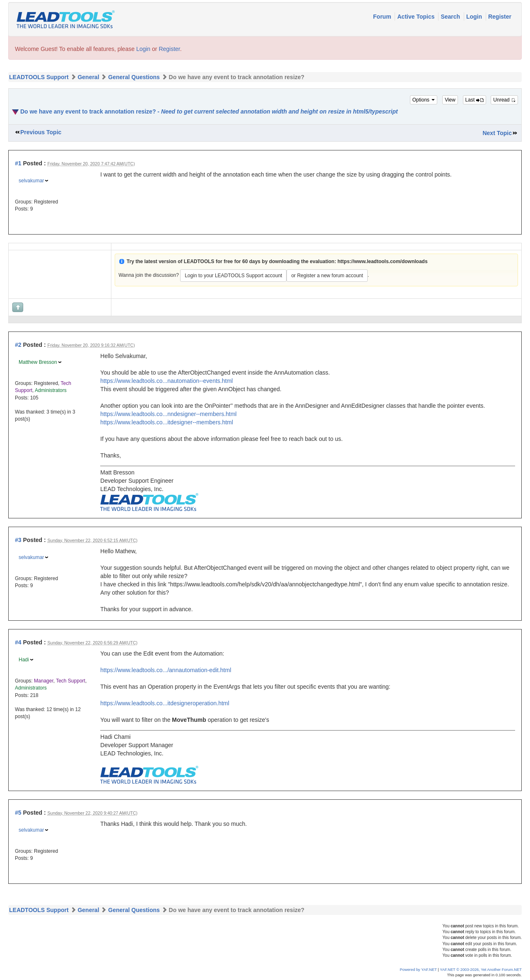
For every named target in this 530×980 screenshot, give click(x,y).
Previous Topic (41, 132)
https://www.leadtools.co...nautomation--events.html (166, 381)
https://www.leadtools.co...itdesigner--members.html (167, 422)
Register (500, 17)
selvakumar (31, 181)
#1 (18, 163)
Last (475, 100)
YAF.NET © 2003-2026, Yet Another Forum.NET (481, 970)
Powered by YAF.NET (418, 970)
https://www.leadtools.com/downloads (383, 261)
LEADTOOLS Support (39, 77)
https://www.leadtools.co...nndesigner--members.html (168, 414)
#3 (18, 540)
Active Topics (417, 17)
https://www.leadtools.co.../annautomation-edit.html (166, 670)
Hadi (24, 660)
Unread (504, 100)
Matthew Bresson (38, 362)
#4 (18, 642)
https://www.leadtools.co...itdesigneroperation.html (165, 703)
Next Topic (497, 133)
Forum (383, 17)
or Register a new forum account (327, 276)
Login (475, 17)
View (450, 100)
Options (424, 100)
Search (451, 17)
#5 (18, 813)
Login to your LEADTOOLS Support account (233, 276)
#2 (18, 345)
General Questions (134, 77)
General (88, 77)
